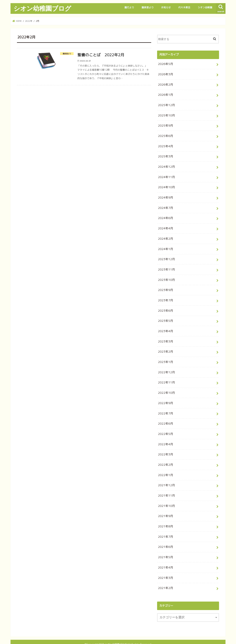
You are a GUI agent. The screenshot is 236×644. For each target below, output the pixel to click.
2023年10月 (166, 275)
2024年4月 (165, 225)
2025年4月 (165, 144)
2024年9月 (165, 195)
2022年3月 (165, 446)
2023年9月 (165, 285)
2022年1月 (165, 466)
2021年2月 (165, 577)
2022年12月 (166, 366)
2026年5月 (165, 64)
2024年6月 (165, 215)
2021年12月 (166, 476)
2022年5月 (165, 426)
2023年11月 (166, 265)
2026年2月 (165, 84)
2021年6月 (165, 537)
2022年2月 (165, 456)
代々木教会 (184, 7)
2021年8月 (165, 517)
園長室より (148, 7)
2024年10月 (166, 185)
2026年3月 (165, 74)
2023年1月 (165, 356)
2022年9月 (165, 396)
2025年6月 (165, 134)
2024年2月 (165, 235)
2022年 (29, 21)
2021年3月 (165, 567)
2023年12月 (166, 255)
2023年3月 (165, 336)
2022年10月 (166, 386)
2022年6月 (165, 416)
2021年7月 (165, 527)
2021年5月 (165, 547)
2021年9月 (165, 507)
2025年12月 (166, 104)
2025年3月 (165, 154)
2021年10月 (166, 496)
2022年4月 (165, 436)
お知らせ (166, 7)
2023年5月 (165, 315)
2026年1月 (165, 94)
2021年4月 (165, 557)
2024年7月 (165, 205)
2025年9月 (165, 124)
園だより (129, 7)
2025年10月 (166, 114)
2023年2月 (165, 346)
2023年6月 (165, 305)
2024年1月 (165, 245)
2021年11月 (166, 487)
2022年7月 (165, 406)
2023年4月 (165, 325)
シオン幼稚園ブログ (42, 8)
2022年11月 (166, 376)
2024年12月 (166, 165)
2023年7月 (165, 295)
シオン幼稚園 (205, 7)
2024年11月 (166, 174)
